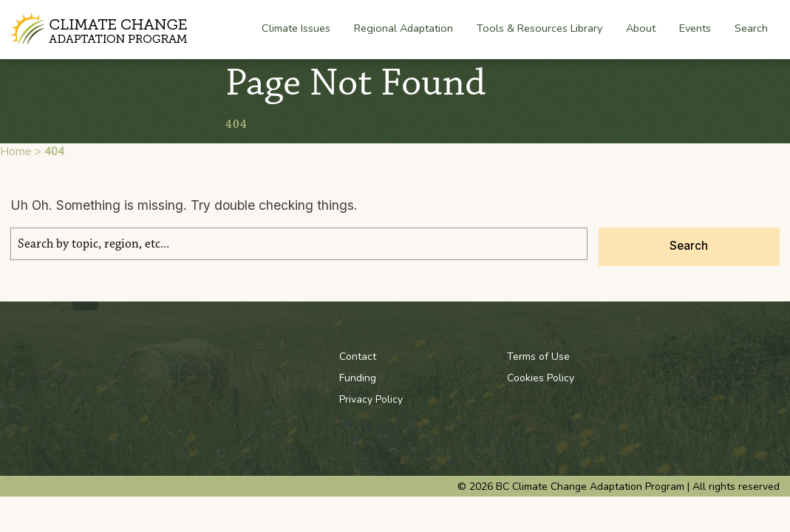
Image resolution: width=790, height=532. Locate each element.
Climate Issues (296, 29)
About (641, 29)
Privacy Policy (371, 399)
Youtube (692, 356)
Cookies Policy (541, 378)
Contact (358, 357)
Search (751, 28)
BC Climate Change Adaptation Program (101, 29)
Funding (358, 378)
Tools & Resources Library (539, 28)
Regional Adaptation (403, 29)
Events (695, 28)
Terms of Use (538, 357)
